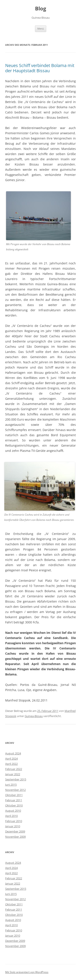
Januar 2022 (13, 774)
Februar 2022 (14, 769)
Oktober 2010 (14, 805)
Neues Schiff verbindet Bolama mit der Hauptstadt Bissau (40, 68)
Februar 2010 (14, 821)
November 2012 (15, 790)
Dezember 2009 (15, 831)
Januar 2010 (13, 826)
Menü (41, 29)
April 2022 (11, 764)
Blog (41, 9)
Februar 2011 (14, 800)
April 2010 (11, 816)
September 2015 (16, 779)
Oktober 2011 (14, 795)
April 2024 (11, 759)
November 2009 (15, 837)
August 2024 (13, 753)
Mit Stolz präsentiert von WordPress (27, 972)
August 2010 (13, 811)
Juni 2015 (11, 785)
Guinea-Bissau (34, 716)
